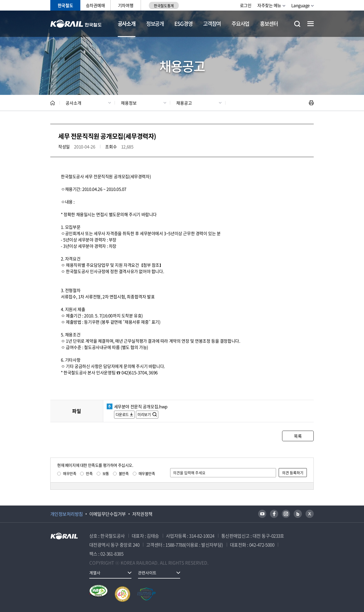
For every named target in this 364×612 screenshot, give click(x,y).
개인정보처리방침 (67, 514)
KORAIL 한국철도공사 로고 (76, 24)
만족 (89, 473)
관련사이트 (147, 573)
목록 (298, 436)
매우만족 (70, 473)
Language (301, 5)
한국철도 (65, 5)
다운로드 (122, 414)
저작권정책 (142, 514)
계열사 (95, 573)
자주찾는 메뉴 (269, 5)
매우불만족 (147, 473)
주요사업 (240, 24)
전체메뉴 (311, 24)
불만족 (124, 473)
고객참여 (212, 24)
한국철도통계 (164, 6)
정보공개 (155, 24)
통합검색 (297, 24)
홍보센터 (269, 24)
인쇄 (311, 103)
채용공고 (184, 103)
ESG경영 (183, 24)
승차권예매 (95, 5)
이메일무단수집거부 (108, 514)
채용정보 (129, 103)
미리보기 (144, 414)
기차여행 (126, 5)
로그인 (246, 5)
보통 (106, 473)
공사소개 (127, 24)
